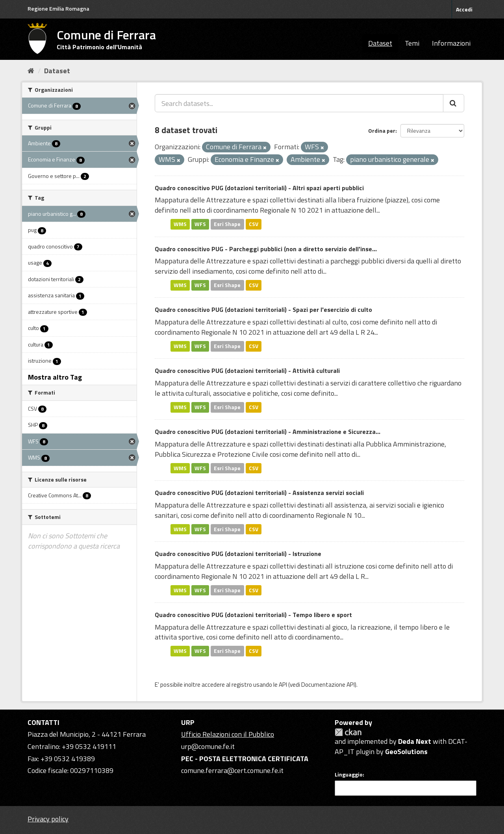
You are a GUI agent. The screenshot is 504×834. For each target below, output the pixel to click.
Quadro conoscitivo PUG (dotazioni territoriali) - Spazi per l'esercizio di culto (263, 310)
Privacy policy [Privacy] (48, 819)
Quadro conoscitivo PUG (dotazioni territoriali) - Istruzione (238, 554)
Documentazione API (328, 685)
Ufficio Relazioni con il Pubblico (228, 734)
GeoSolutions (406, 752)
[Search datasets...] (299, 103)
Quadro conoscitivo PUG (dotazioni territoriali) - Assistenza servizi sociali (259, 493)
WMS (180, 224)
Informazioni (451, 43)
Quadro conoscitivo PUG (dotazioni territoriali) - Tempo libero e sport (253, 615)
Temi (412, 43)
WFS (200, 224)
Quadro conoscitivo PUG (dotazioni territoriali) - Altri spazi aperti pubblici (259, 188)
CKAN (348, 732)
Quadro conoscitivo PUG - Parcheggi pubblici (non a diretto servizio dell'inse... (266, 249)
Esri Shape (227, 224)
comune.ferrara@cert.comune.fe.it (232, 770)
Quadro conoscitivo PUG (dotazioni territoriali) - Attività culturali (247, 371)
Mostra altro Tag (55, 377)
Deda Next (415, 741)
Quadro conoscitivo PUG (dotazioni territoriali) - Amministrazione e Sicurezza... (268, 432)
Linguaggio (349, 775)
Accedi (464, 9)
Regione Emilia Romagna (58, 8)
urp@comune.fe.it (208, 746)
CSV (254, 224)
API (283, 685)
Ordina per (382, 131)
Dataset (380, 43)
